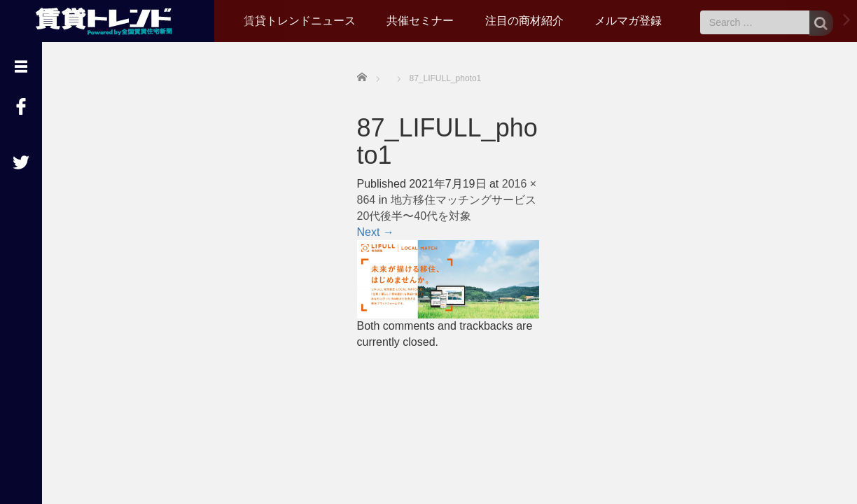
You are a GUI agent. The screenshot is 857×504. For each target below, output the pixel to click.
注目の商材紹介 (524, 21)
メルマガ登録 (628, 21)
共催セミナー (420, 21)
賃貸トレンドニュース (300, 21)
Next (376, 232)
